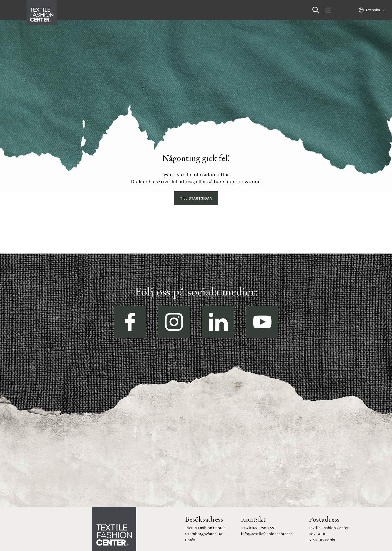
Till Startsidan (196, 198)
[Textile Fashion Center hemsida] (114, 535)
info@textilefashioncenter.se (267, 534)
